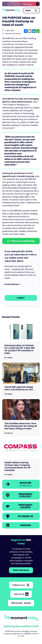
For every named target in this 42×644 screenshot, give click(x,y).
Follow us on (21, 585)
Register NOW (21, 570)
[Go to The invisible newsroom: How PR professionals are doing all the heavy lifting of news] (21, 418)
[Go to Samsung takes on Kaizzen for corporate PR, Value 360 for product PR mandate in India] (21, 341)
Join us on (21, 594)
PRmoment (21, 603)
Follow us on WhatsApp (21, 241)
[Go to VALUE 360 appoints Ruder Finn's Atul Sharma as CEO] (21, 380)
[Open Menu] (31, 11)
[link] (21, 4)
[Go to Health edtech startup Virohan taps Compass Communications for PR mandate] (21, 458)
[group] (21, 4)
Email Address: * (13, 284)
